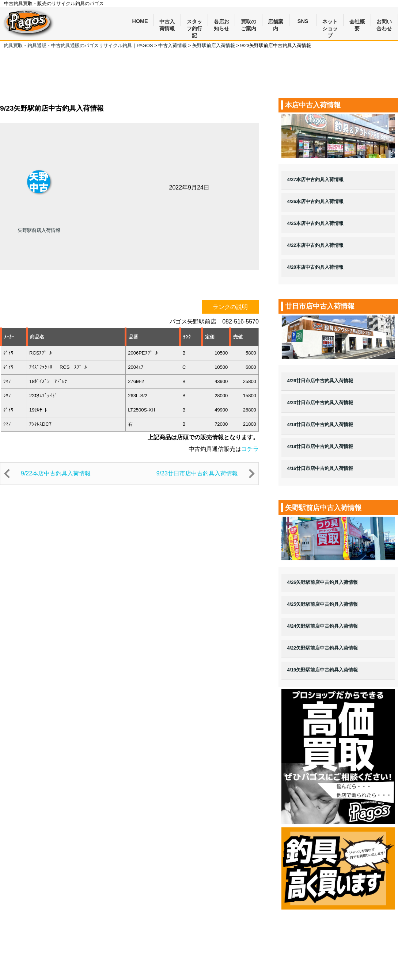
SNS (303, 21)
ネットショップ (330, 22)
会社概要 (357, 22)
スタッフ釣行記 (194, 22)
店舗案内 (276, 22)
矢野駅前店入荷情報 (39, 230)
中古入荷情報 (167, 22)
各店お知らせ (221, 22)
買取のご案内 (249, 22)
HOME (140, 21)
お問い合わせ (384, 22)
